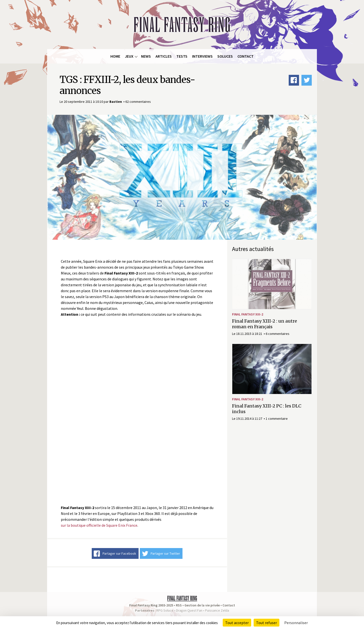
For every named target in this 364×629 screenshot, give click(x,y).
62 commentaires (138, 102)
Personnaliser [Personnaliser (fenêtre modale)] (296, 623)
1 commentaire (277, 419)
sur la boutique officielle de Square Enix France (99, 525)
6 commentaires (278, 334)
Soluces (225, 56)
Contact (246, 56)
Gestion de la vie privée (202, 605)
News (146, 56)
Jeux (129, 56)
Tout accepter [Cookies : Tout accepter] (237, 623)
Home (115, 56)
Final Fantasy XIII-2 (248, 314)
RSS (179, 605)
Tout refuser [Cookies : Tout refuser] (266, 623)
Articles (164, 56)
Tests (182, 56)
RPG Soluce (165, 610)
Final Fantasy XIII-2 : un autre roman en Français (265, 324)
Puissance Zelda (217, 610)
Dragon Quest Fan (189, 610)
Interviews (202, 56)
